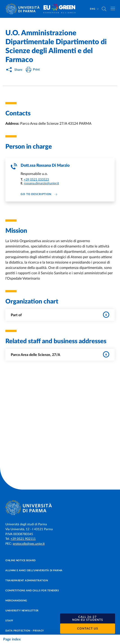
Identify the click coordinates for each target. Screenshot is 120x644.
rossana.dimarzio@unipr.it (41, 183)
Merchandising (16, 601)
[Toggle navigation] (113, 8)
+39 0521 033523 (36, 180)
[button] (88, 619)
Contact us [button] (88, 629)
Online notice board (21, 560)
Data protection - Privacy (25, 631)
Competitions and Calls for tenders (32, 591)
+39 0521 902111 (23, 539)
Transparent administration (27, 581)
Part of (60, 315)
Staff (9, 621)
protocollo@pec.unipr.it (29, 544)
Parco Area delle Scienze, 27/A (60, 354)
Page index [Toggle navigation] (12, 639)
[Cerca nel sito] (104, 9)
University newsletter (22, 611)
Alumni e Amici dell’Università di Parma (34, 570)
